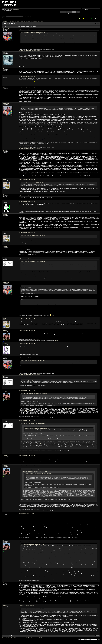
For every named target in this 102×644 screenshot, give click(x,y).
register (18, 10)
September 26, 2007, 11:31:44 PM (27, 456)
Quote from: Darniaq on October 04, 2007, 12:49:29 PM (32, 609)
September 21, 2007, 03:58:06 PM (27, 151)
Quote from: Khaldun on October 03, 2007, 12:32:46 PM (32, 544)
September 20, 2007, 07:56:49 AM (27, 53)
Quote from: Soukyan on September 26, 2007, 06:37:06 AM (33, 360)
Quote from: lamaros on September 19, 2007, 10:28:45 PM (33, 32)
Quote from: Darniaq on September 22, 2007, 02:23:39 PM (33, 236)
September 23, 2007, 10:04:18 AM (27, 247)
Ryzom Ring (67, 408)
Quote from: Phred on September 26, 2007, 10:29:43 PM (32, 469)
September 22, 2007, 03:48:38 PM (27, 201)
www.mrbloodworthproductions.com (25, 50)
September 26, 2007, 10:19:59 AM (27, 344)
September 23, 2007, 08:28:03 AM (27, 232)
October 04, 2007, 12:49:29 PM (26, 583)
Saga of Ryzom (28, 410)
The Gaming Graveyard (19, 21)
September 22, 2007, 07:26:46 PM (27, 215)
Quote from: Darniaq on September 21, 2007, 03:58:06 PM (33, 183)
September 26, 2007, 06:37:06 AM (27, 331)
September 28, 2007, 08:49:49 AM (27, 466)
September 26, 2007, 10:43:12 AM (27, 357)
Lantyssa (56, 340)
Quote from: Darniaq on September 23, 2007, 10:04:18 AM (33, 261)
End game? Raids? (39, 21)
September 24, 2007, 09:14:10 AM (27, 319)
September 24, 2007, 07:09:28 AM (27, 283)
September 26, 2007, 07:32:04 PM (27, 390)
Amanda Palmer (36, 340)
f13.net (4, 21)
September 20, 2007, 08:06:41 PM (27, 76)
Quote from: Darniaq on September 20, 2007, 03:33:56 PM (33, 107)
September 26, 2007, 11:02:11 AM (27, 377)
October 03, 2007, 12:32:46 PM (26, 513)
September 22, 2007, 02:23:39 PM (27, 195)
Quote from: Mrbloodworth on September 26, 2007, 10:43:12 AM (34, 394)
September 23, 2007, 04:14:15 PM (27, 258)
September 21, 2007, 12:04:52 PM (27, 104)
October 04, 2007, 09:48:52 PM (26, 606)
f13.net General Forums (10, 21)
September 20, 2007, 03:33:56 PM (27, 69)
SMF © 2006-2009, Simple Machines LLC (55, 643)
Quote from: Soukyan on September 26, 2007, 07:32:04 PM (33, 424)
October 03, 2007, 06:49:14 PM (26, 541)
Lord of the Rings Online (29, 21)
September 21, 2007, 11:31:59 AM (27, 88)
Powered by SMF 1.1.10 (44, 643)
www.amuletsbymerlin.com (35, 50)
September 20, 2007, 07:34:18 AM (27, 29)
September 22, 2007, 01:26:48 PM (27, 180)
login (14, 10)
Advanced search (27, 16)
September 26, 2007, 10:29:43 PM (27, 420)
